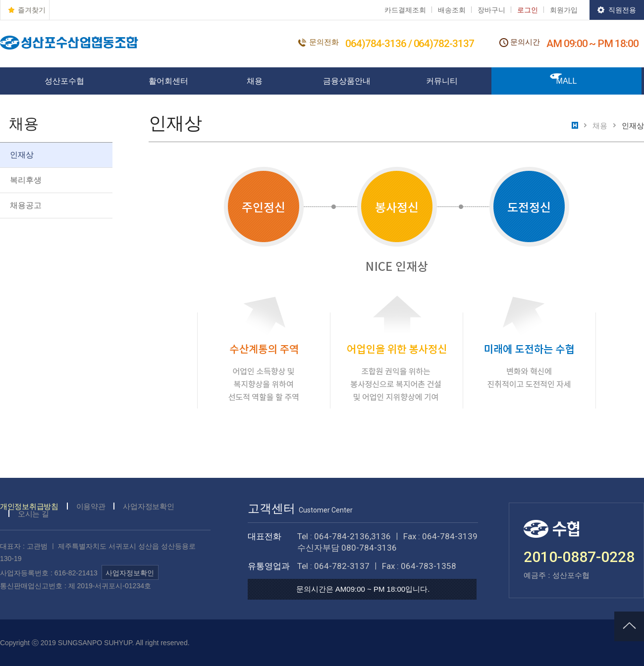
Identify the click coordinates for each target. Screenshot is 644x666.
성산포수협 (64, 81)
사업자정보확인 (148, 506)
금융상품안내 (347, 81)
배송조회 (452, 10)
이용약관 (91, 506)
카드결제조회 (405, 10)
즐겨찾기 (32, 10)
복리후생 (26, 180)
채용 (255, 81)
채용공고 (26, 205)
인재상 (22, 155)
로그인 (528, 10)
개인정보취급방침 (29, 506)
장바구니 (491, 10)
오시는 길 (33, 514)
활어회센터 (168, 81)
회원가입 (564, 10)
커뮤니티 (442, 81)
